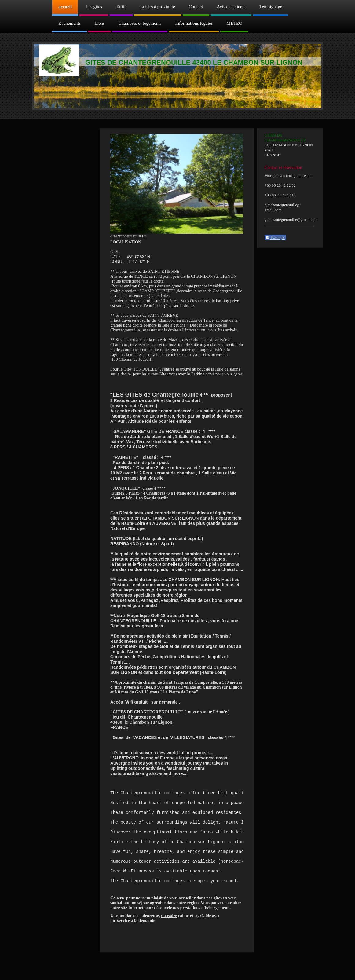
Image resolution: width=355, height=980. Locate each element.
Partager (275, 238)
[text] (177, 850)
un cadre (169, 933)
